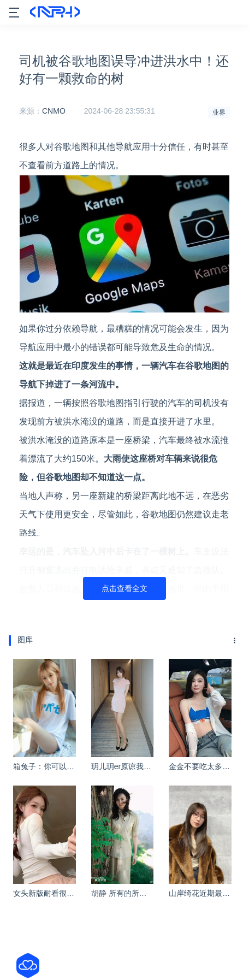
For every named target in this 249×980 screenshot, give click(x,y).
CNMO (54, 111)
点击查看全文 (124, 588)
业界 (219, 113)
